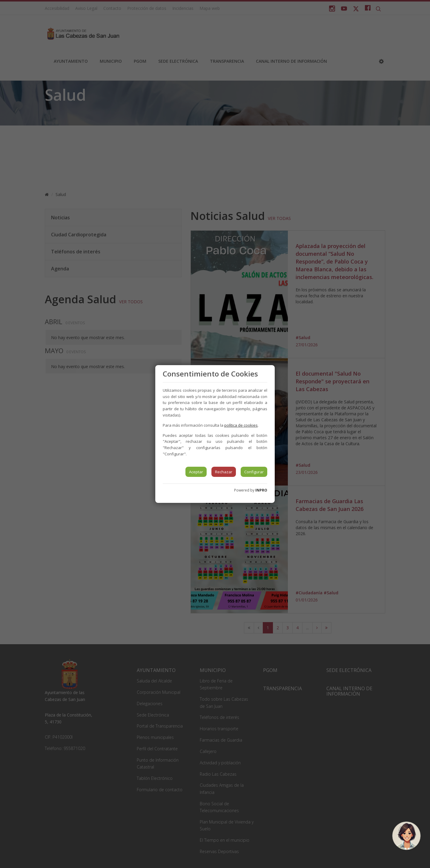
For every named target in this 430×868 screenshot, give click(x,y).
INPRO (261, 490)
